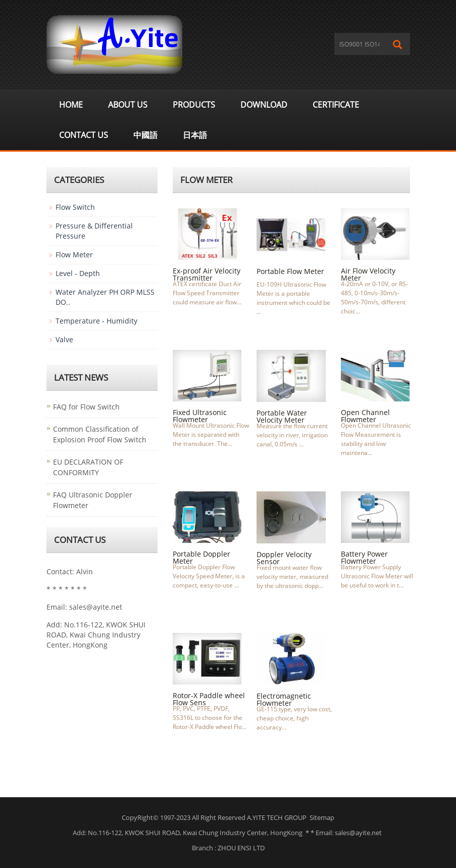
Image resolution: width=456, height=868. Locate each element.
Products (194, 105)
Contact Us (84, 135)
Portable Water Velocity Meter (282, 416)
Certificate (336, 105)
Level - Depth (78, 273)
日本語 (195, 135)
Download (264, 105)
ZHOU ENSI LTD (241, 848)
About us (128, 105)
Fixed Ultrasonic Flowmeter (200, 416)
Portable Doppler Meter (201, 557)
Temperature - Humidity (96, 321)
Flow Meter (74, 255)
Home (71, 105)
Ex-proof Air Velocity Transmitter (207, 274)
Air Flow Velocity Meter (368, 274)
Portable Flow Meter (290, 271)
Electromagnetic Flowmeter (284, 699)
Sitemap (322, 817)
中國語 (145, 135)
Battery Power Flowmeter (364, 557)
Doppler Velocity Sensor (284, 558)
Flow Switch (75, 207)
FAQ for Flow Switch (86, 407)
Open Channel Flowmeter (365, 416)
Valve (64, 339)
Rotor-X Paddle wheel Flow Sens (209, 699)
